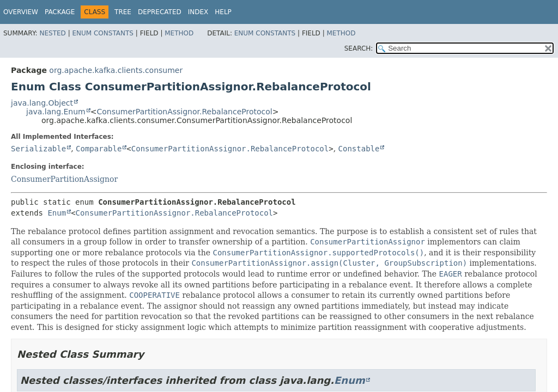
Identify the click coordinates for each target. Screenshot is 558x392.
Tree (123, 12)
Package (60, 12)
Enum (57, 213)
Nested (52, 33)
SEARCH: (359, 48)
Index (198, 12)
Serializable (38, 149)
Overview (21, 12)
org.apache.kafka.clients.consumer (116, 70)
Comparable (99, 149)
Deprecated (160, 12)
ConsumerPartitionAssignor (64, 179)
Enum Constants (102, 33)
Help (223, 12)
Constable (359, 149)
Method (179, 33)
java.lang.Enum (56, 112)
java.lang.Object (42, 103)
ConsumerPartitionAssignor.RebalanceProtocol (184, 112)
